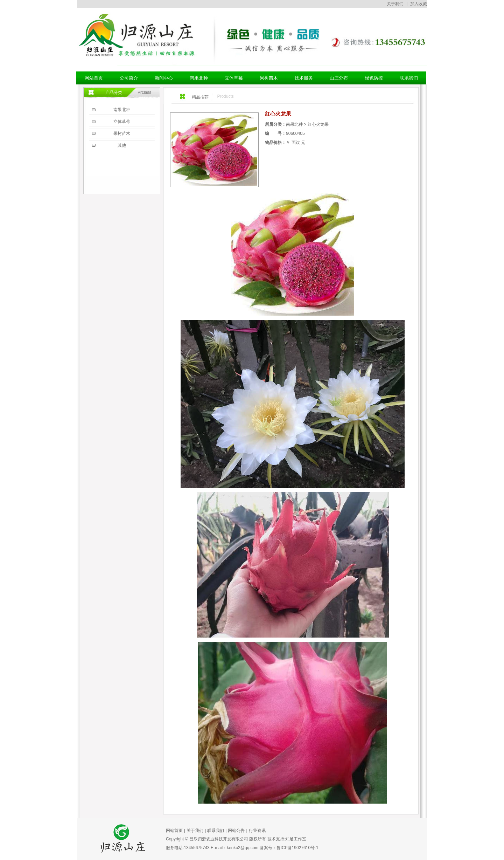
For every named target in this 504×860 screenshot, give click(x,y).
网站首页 (174, 831)
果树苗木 (122, 133)
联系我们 (216, 831)
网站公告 (236, 831)
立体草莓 (122, 122)
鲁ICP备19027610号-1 (297, 848)
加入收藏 (419, 4)
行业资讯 (257, 831)
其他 (122, 145)
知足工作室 (296, 839)
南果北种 (122, 110)
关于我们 (395, 4)
